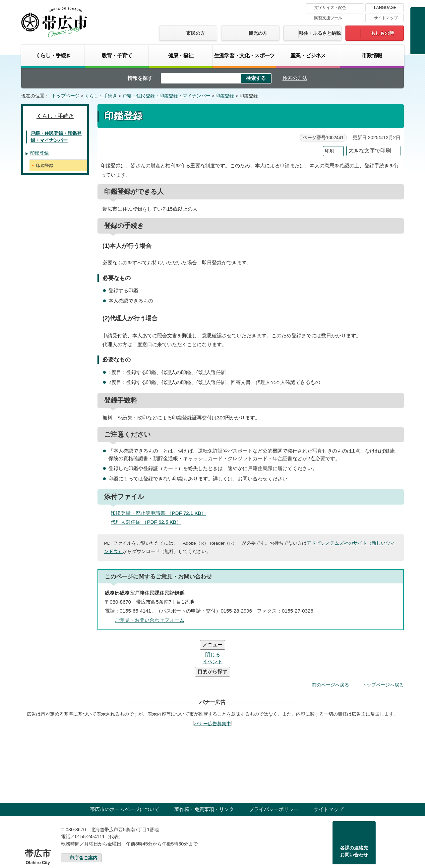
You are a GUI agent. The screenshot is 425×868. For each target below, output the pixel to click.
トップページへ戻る (383, 645)
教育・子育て (117, 55)
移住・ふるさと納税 (320, 33)
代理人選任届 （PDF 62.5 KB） (149, 522)
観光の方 (258, 33)
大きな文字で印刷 (370, 151)
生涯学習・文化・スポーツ (244, 55)
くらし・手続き (53, 55)
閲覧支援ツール (328, 18)
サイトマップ (386, 18)
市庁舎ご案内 (84, 818)
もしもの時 (382, 33)
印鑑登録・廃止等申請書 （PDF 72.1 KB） (161, 513)
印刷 (330, 151)
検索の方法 (295, 78)
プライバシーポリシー (274, 769)
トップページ (66, 96)
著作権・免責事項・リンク (204, 769)
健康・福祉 (181, 55)
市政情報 (372, 55)
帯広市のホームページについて (125, 769)
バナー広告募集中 (212, 684)
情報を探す (140, 78)
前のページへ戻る (331, 645)
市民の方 (196, 33)
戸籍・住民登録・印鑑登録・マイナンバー (166, 96)
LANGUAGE (385, 8)
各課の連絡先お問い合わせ (354, 812)
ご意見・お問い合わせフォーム (150, 620)
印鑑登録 (225, 96)
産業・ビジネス (308, 55)
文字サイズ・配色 (330, 8)
